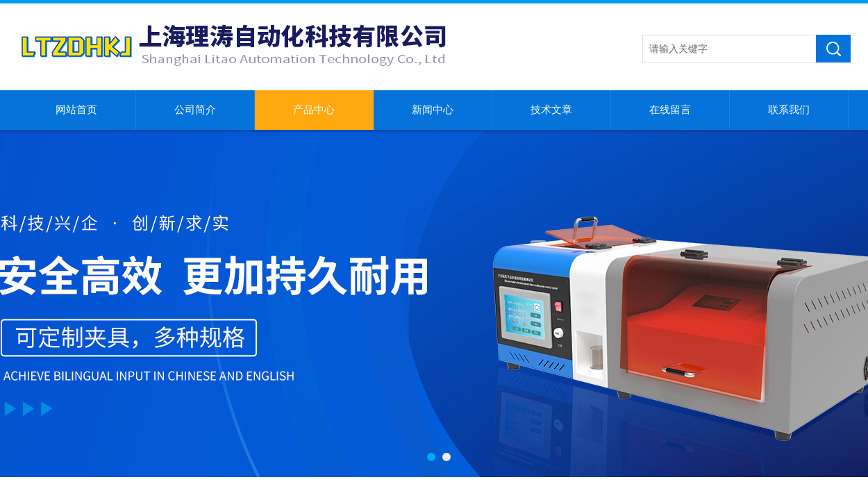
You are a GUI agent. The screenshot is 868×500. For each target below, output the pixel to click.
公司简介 (195, 110)
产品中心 (314, 110)
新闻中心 (433, 110)
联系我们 (789, 110)
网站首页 (76, 110)
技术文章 (551, 110)
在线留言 (670, 110)
